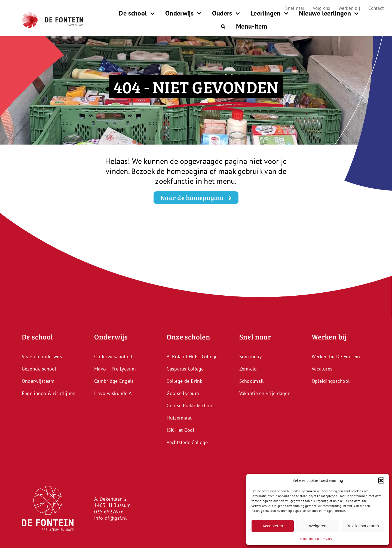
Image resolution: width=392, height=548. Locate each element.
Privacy (327, 539)
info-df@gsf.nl (110, 518)
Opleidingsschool (331, 381)
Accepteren (273, 526)
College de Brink (184, 381)
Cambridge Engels (114, 381)
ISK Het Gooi (180, 430)
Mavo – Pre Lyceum (115, 369)
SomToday (250, 356)
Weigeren (318, 526)
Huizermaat (179, 418)
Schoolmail (252, 381)
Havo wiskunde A (113, 393)
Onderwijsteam (38, 381)
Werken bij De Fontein (336, 356)
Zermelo (248, 369)
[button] (381, 480)
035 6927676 (109, 512)
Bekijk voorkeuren (363, 526)
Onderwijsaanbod (113, 356)
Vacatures (322, 369)
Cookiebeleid (310, 539)
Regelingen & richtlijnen (49, 393)
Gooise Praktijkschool (190, 405)
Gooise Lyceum (183, 393)
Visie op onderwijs (42, 356)
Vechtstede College (187, 442)
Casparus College (185, 369)
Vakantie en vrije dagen (265, 393)
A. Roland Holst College (192, 356)
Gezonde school (39, 369)
